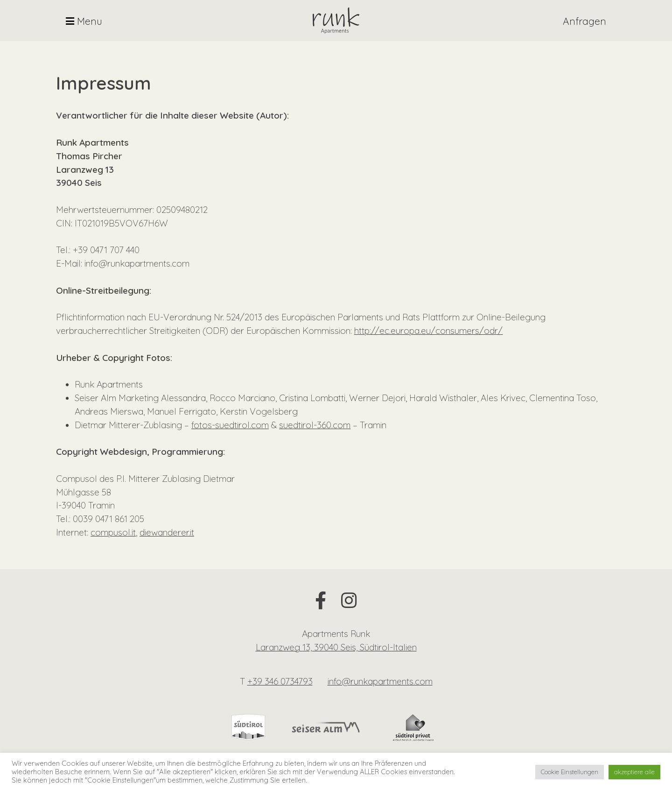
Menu (84, 21)
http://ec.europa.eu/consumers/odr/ (428, 331)
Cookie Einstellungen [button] (570, 772)
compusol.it (113, 532)
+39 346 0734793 (280, 681)
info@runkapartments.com (380, 681)
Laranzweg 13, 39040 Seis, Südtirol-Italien (336, 647)
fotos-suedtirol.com (230, 425)
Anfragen (584, 21)
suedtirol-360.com (315, 425)
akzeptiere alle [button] (634, 772)
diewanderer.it (167, 532)
